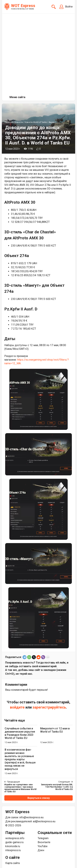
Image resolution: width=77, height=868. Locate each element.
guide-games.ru (14, 842)
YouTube (43, 846)
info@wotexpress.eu (31, 817)
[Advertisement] (38, 54)
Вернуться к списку (39, 798)
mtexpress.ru (13, 850)
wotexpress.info (15, 838)
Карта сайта (12, 863)
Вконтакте (44, 842)
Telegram (43, 838)
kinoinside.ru (13, 846)
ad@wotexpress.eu (44, 821)
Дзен (41, 850)
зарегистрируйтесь (49, 707)
